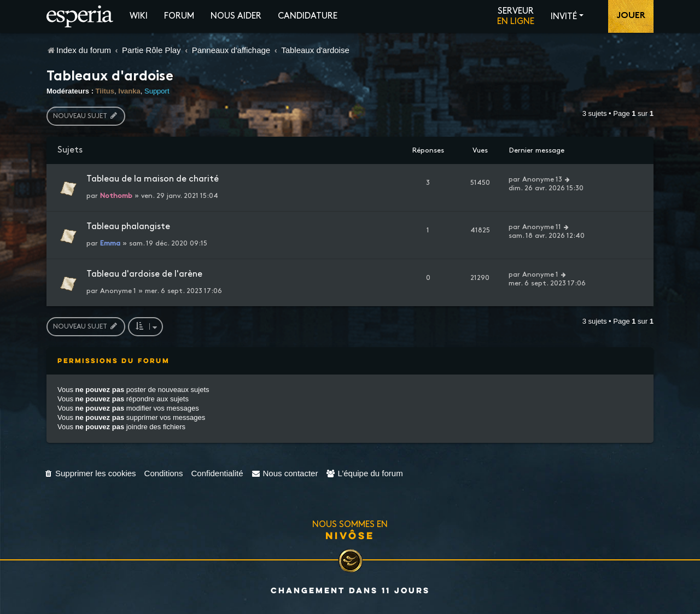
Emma (110, 243)
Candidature (308, 16)
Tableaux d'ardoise (110, 77)
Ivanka (129, 91)
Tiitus (105, 91)
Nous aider (236, 16)
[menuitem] (90, 473)
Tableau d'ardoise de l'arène (144, 274)
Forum (179, 16)
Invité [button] (564, 17)
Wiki (139, 16)
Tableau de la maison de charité (153, 179)
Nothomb (116, 196)
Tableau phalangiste (128, 227)
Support (157, 91)
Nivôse (350, 535)
